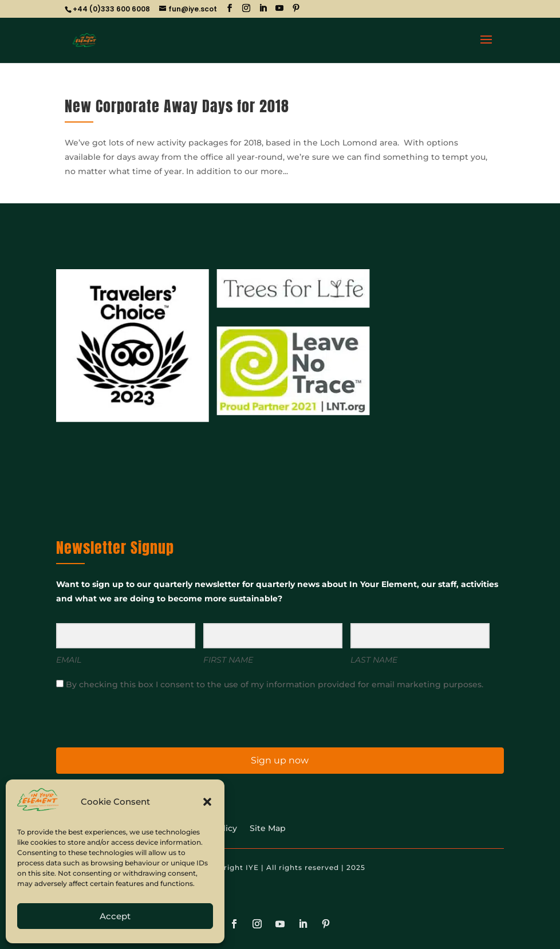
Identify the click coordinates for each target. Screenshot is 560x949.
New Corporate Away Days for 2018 (177, 106)
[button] (207, 802)
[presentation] (127, 718)
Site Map (268, 829)
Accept (115, 916)
